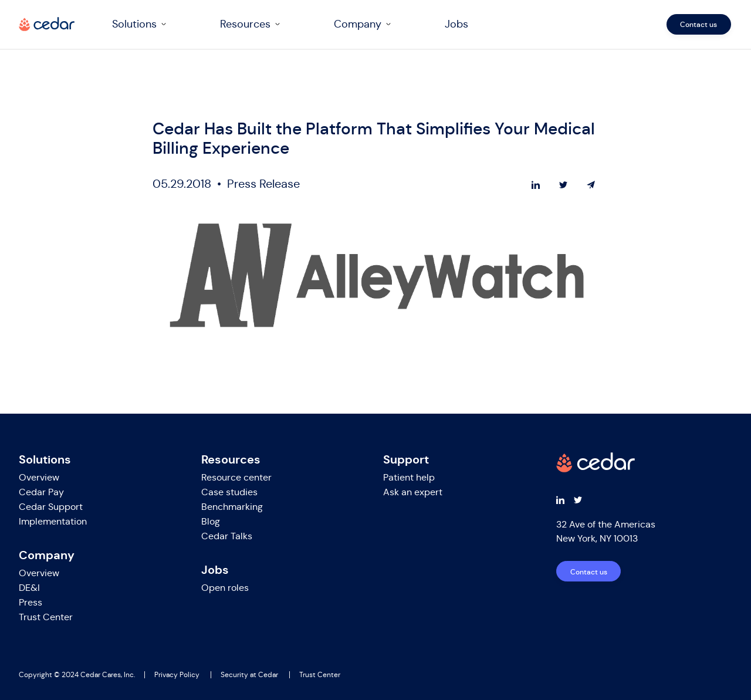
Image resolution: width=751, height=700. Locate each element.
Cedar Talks (227, 536)
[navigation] (418, 24)
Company (359, 24)
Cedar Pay (41, 492)
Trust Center (46, 617)
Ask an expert (413, 492)
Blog (211, 521)
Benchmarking (232, 507)
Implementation (53, 521)
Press (31, 602)
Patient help (409, 477)
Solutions (136, 24)
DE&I (29, 588)
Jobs (458, 24)
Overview (39, 477)
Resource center (236, 477)
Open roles (225, 588)
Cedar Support (51, 507)
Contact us (700, 24)
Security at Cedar (249, 675)
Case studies (229, 492)
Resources (246, 24)
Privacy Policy (177, 675)
